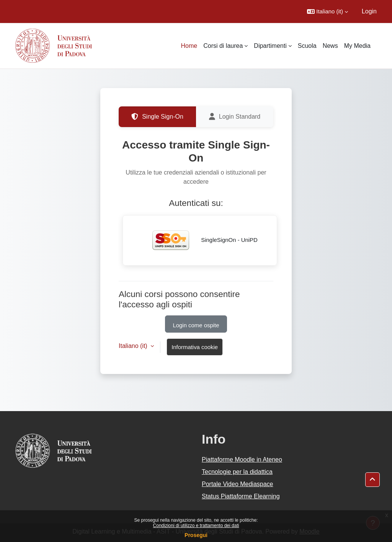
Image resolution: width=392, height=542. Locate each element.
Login (369, 11)
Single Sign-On (157, 117)
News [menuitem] (330, 46)
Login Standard (235, 117)
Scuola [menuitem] (307, 46)
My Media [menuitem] (357, 46)
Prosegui (196, 535)
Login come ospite (196, 325)
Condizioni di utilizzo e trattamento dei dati (196, 526)
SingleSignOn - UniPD (200, 240)
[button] (327, 11)
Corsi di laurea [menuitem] (223, 46)
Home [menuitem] (189, 46)
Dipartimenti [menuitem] (270, 46)
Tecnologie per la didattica (237, 472)
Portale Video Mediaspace (238, 484)
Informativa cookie (195, 347)
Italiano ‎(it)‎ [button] (134, 346)
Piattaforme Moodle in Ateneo (242, 460)
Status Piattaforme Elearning (241, 496)
